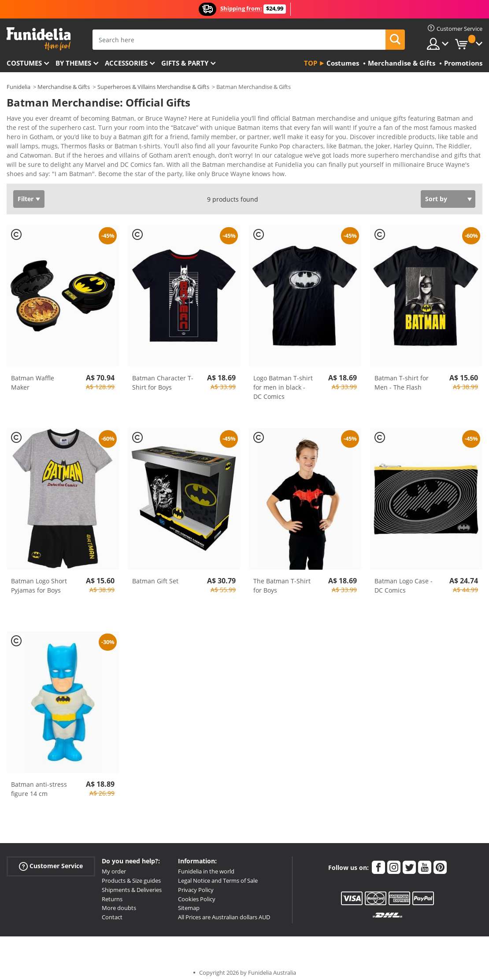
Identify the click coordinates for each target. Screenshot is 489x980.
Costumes (24, 63)
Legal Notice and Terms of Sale (218, 874)
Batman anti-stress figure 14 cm (39, 783)
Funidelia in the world (206, 865)
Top (311, 63)
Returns (112, 893)
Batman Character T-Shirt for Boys (163, 376)
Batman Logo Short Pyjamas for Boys (39, 579)
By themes (73, 63)
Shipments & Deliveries (132, 884)
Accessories (126, 63)
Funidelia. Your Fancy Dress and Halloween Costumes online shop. (39, 39)
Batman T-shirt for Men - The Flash (402, 376)
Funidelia (19, 87)
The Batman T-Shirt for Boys (282, 579)
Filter (26, 193)
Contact (112, 911)
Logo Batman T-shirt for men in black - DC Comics (283, 381)
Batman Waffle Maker (33, 376)
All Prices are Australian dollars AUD (224, 911)
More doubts (119, 902)
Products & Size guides (131, 874)
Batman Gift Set (155, 575)
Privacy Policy (196, 884)
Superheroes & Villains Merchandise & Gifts (153, 87)
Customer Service (51, 860)
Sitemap (189, 902)
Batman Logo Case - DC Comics (404, 579)
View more (31, 167)
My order (114, 865)
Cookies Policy (197, 893)
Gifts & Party (185, 63)
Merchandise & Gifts (64, 87)
